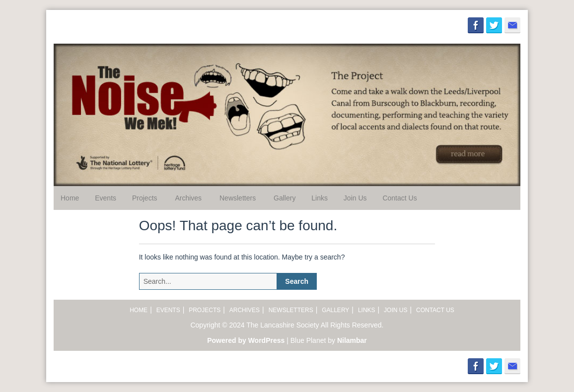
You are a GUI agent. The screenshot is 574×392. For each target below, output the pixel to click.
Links (320, 198)
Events (106, 198)
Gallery (285, 198)
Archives (188, 198)
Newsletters (238, 198)
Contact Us (399, 198)
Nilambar (352, 340)
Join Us (355, 198)
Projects (145, 198)
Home (70, 198)
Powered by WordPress (246, 340)
